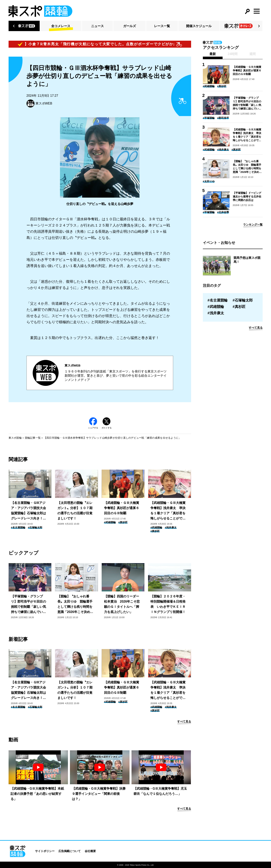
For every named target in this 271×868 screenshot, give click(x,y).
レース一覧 (162, 26)
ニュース (97, 26)
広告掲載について (70, 851)
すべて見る (184, 721)
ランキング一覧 (253, 225)
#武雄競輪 (110, 522)
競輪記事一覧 (33, 438)
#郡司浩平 (223, 118)
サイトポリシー (45, 851)
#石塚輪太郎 (35, 528)
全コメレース (61, 26)
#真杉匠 (123, 522)
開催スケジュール (199, 26)
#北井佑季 (223, 212)
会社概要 (90, 851)
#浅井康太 (171, 528)
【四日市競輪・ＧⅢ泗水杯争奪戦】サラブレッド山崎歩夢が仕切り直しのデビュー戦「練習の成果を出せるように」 (113, 438)
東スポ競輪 (15, 438)
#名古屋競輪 (18, 528)
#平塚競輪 (209, 118)
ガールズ (130, 26)
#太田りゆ (209, 181)
